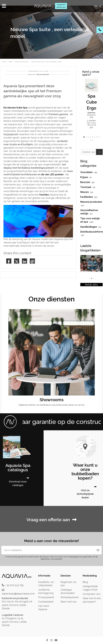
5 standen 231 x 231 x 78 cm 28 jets (91, 124)
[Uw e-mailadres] (48, 550)
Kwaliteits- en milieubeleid (46, 584)
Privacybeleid (46, 597)
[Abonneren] (98, 550)
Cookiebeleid (46, 602)
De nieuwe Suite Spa (15, 108)
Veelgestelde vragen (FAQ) (90, 588)
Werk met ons (69, 602)
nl (98, 6)
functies (44, 195)
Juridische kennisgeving (46, 591)
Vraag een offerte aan (61, 6)
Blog (85, 582)
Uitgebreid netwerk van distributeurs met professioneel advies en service (51, 405)
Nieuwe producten (43, 74)
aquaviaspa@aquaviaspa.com (18, 594)
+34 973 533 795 (15, 585)
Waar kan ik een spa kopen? (92, 600)
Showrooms (52, 400)
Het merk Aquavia (44, 608)
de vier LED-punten (52, 174)
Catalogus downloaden (68, 591)
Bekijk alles (91, 285)
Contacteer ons (92, 594)
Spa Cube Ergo (92, 102)
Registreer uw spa (68, 584)
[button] (84, 137)
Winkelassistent (70, 597)
